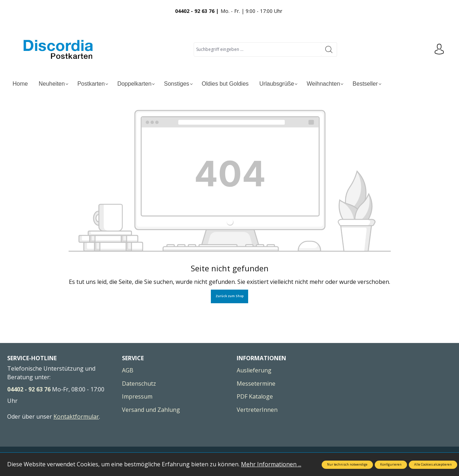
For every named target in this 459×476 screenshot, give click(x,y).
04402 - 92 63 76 (29, 389)
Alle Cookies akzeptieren (433, 465)
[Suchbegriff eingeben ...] (257, 49)
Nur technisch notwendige (347, 465)
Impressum (137, 396)
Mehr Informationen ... (271, 464)
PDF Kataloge (255, 396)
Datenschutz (139, 384)
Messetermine (256, 384)
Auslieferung (254, 370)
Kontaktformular (76, 416)
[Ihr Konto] (439, 49)
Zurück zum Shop (229, 296)
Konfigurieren (391, 465)
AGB (128, 370)
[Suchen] (329, 49)
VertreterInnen (257, 410)
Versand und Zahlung (151, 410)
